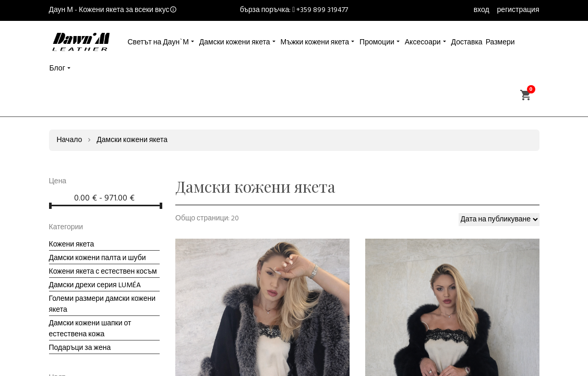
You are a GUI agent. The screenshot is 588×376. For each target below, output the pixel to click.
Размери (500, 43)
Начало (70, 140)
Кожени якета (72, 245)
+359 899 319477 (322, 10)
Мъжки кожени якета (315, 43)
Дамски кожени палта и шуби (98, 258)
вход (482, 10)
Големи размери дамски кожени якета (103, 304)
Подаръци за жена (80, 348)
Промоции (377, 43)
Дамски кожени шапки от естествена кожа (90, 329)
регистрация (518, 10)
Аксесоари (423, 43)
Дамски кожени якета (235, 43)
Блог (57, 69)
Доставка (467, 43)
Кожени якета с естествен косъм (103, 272)
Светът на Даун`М (158, 43)
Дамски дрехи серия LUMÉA (95, 285)
